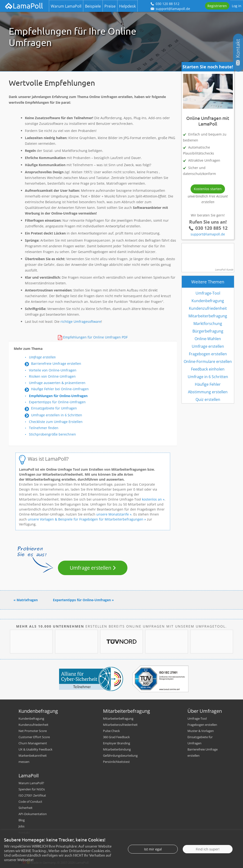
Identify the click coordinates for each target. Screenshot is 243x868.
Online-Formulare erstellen (208, 361)
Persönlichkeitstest (116, 762)
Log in (237, 6)
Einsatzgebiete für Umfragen (54, 408)
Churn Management (33, 743)
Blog (22, 820)
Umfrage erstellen (42, 357)
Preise (110, 6)
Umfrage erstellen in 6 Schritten (57, 415)
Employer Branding (117, 743)
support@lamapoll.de (208, 234)
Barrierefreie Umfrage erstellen (56, 364)
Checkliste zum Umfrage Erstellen (56, 422)
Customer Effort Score (34, 737)
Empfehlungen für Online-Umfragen (58, 396)
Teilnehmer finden (44, 428)
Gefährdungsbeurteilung (120, 755)
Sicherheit (26, 808)
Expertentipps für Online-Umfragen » (83, 600)
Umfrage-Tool (208, 293)
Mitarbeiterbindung (117, 749)
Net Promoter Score (33, 731)
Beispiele (93, 6)
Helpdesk (127, 6)
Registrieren (217, 6)
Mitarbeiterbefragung (208, 316)
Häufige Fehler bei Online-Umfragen (60, 389)
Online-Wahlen (208, 339)
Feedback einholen (208, 369)
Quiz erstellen (208, 399)
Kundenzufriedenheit (208, 308)
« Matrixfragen (26, 600)
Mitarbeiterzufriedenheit (120, 725)
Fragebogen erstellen (208, 354)
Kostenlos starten (208, 189)
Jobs (21, 826)
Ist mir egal (153, 857)
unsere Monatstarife (113, 514)
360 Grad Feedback (116, 737)
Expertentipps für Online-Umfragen (57, 402)
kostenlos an (152, 499)
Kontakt (24, 832)
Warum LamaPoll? (31, 783)
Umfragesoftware (87, 321)
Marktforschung (208, 324)
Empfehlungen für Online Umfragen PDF (95, 337)
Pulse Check (111, 731)
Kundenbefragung (208, 301)
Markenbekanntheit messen (33, 759)
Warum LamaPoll (66, 6)
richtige (67, 321)
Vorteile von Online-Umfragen (53, 370)
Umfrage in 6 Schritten (208, 377)
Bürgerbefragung (208, 331)
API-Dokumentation (33, 814)
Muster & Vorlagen (201, 731)
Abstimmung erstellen (208, 392)
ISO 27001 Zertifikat (32, 795)
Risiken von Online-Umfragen (52, 376)
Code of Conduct (30, 802)
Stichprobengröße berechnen (52, 434)
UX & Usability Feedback (35, 749)
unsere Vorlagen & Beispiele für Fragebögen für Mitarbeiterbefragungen (86, 519)
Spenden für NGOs (32, 789)
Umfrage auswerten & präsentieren (57, 383)
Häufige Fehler (208, 384)
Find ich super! (208, 857)
